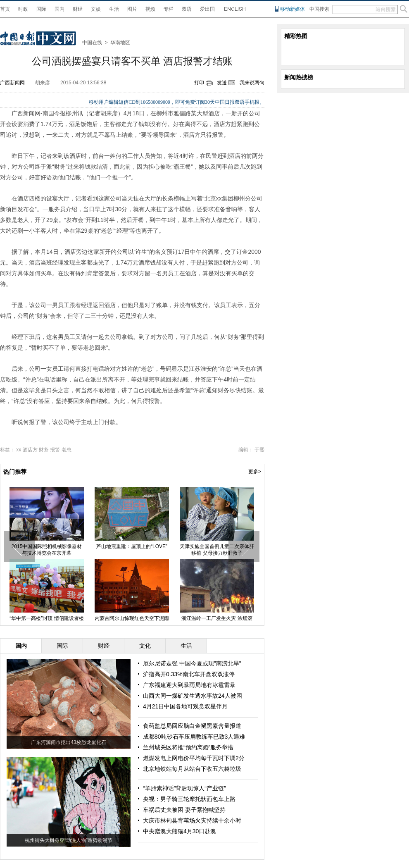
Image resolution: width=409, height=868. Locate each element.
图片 (132, 9)
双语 (187, 9)
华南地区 (120, 43)
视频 (150, 9)
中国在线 (92, 43)
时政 (23, 9)
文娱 (96, 9)
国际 (41, 9)
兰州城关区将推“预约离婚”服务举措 (188, 747)
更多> (255, 472)
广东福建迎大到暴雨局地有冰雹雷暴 (189, 685)
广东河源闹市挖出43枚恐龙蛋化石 (68, 742)
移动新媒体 (292, 9)
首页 (5, 9)
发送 (222, 83)
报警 (55, 450)
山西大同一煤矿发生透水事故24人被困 (193, 696)
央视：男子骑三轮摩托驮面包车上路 (189, 799)
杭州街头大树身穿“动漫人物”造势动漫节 (69, 840)
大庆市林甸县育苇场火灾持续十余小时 (192, 820)
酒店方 (30, 450)
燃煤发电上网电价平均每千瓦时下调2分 (194, 758)
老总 (67, 450)
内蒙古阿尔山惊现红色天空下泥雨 (132, 618)
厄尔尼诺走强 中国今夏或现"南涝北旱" (192, 663)
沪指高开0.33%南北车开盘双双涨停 (189, 674)
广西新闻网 (12, 83)
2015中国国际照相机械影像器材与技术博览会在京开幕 (47, 550)
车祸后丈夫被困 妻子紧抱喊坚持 (184, 810)
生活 (114, 9)
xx (19, 450)
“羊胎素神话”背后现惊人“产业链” (184, 788)
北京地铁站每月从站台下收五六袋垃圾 (192, 769)
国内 (59, 9)
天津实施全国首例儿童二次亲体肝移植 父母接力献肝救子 (217, 550)
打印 (199, 83)
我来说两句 (252, 83)
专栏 (169, 9)
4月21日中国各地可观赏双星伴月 (185, 706)
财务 (44, 450)
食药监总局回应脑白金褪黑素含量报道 (192, 726)
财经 (78, 9)
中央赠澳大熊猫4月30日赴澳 (180, 831)
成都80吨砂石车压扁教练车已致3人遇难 (194, 737)
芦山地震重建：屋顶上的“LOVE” (132, 546)
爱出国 (207, 9)
